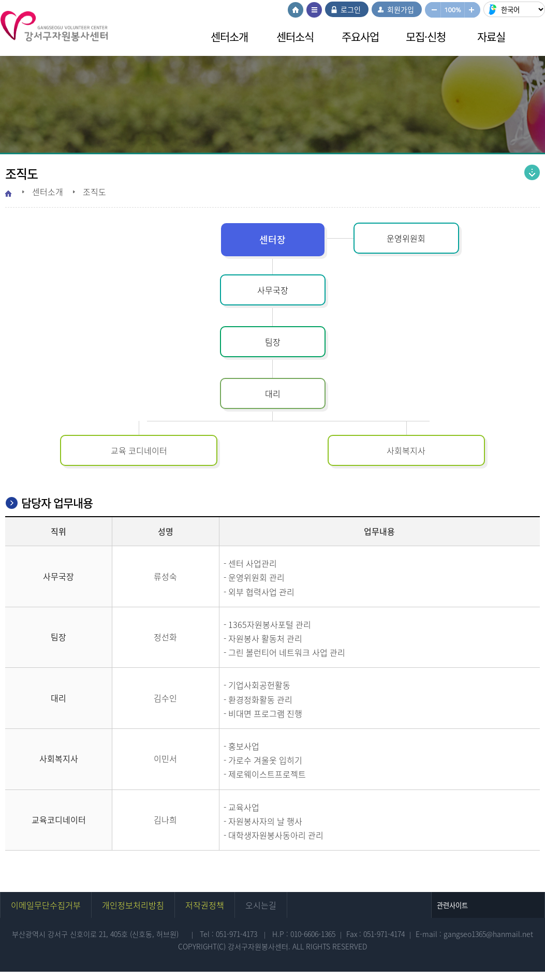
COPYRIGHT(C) (203, 946)
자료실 (491, 36)
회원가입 (401, 9)
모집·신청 (426, 36)
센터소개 (229, 36)
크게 (473, 10)
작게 (433, 10)
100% (453, 10)
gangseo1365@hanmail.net (488, 934)
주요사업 (360, 36)
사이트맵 (314, 10)
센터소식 (295, 36)
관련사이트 (452, 905)
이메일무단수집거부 (46, 905)
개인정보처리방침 (133, 905)
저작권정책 (205, 905)
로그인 (351, 9)
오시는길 (261, 905)
